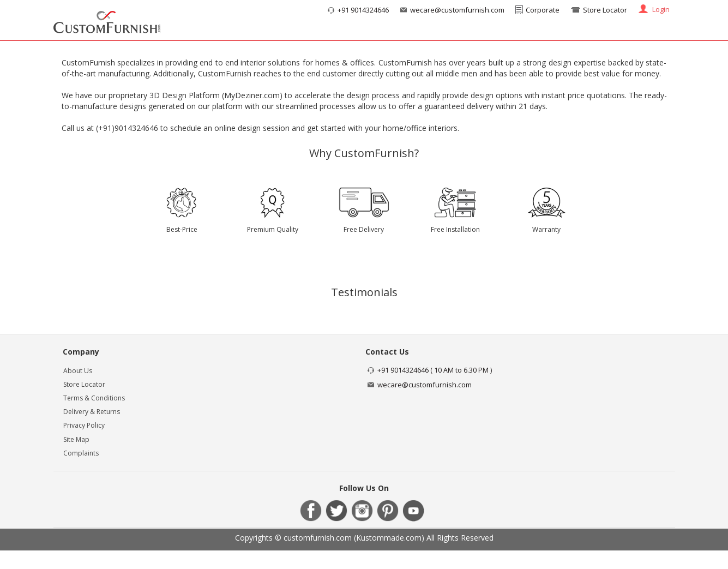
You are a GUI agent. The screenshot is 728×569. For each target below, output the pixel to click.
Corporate (543, 10)
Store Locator (605, 10)
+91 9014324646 (363, 10)
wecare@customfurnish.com (457, 10)
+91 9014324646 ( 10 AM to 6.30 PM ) (435, 370)
